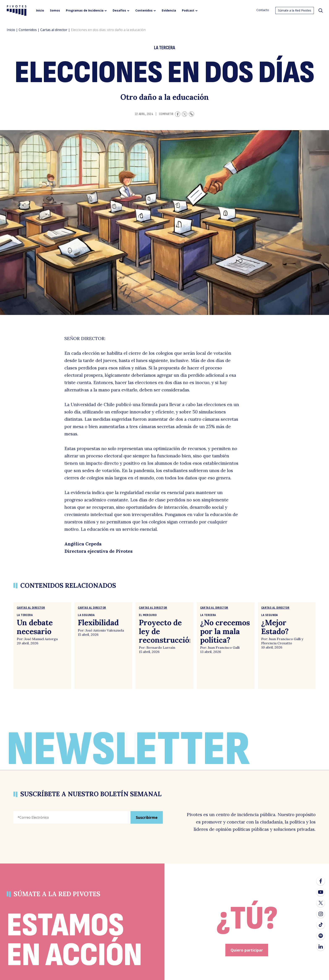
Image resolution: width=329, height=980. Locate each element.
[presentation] (45, 845)
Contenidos (28, 30)
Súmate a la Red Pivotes (295, 10)
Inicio (11, 30)
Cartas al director (54, 30)
